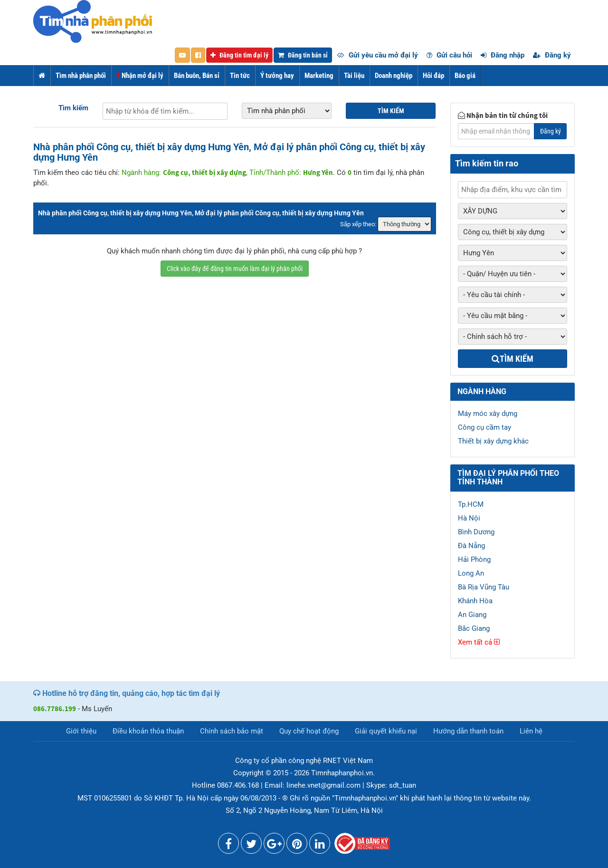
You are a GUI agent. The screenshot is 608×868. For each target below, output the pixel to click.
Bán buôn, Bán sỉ (197, 76)
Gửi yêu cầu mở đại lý (377, 55)
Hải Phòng (474, 559)
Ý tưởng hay (277, 76)
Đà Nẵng (471, 546)
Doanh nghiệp (394, 76)
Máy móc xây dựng (488, 414)
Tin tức (240, 76)
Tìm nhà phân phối (81, 76)
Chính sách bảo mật (232, 731)
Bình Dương (476, 532)
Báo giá (465, 76)
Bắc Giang (474, 628)
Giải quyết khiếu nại (386, 731)
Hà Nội (469, 518)
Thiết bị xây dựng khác (493, 441)
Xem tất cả (479, 642)
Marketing (319, 76)
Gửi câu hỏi (449, 55)
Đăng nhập (503, 55)
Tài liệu (354, 76)
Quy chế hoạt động (309, 731)
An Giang (472, 615)
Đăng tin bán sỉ (303, 55)
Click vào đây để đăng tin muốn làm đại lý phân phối (235, 269)
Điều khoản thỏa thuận (148, 731)
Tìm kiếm (73, 108)
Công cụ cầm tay (484, 427)
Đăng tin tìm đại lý (239, 55)
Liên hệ (531, 731)
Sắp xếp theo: (358, 224)
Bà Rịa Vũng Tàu (484, 587)
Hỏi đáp (433, 76)
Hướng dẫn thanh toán (468, 731)
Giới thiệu (81, 731)
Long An (471, 573)
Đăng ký (552, 55)
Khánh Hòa (475, 601)
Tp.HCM (471, 504)
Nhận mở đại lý (140, 76)
